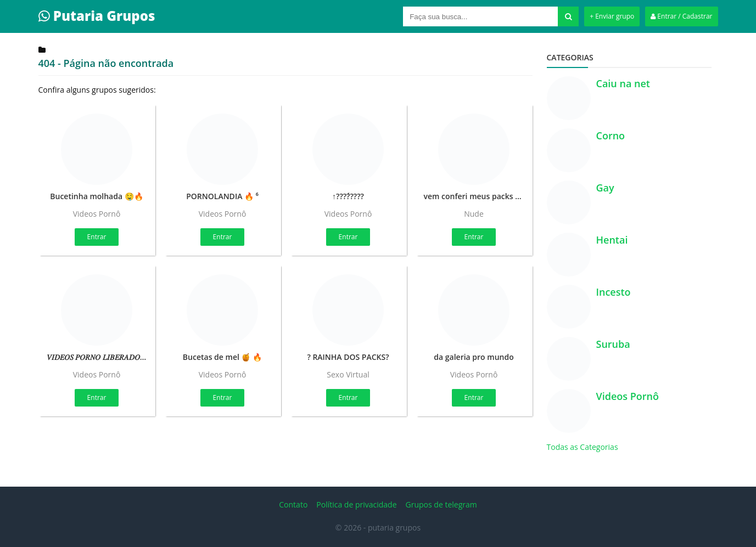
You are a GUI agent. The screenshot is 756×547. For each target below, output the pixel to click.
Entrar (97, 237)
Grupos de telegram (441, 504)
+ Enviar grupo (612, 16)
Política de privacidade (356, 504)
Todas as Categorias (583, 447)
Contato (293, 504)
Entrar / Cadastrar (681, 16)
